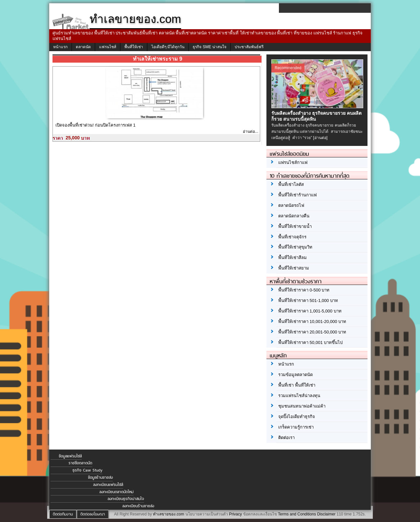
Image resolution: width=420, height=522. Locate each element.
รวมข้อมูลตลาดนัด (295, 375)
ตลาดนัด (83, 47)
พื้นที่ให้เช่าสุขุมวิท (295, 247)
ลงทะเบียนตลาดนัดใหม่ (116, 492)
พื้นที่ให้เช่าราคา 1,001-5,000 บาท (310, 311)
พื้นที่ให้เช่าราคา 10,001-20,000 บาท (312, 321)
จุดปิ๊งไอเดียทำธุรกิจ (297, 417)
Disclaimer (326, 514)
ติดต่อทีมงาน (63, 514)
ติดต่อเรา (286, 438)
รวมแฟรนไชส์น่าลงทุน (299, 396)
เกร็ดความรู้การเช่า (296, 427)
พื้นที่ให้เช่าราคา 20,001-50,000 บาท (312, 332)
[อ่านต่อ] (320, 138)
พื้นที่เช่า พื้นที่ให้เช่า (297, 385)
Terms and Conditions (297, 514)
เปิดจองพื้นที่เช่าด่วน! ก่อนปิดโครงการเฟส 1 (95, 125)
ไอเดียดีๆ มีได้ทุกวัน (168, 47)
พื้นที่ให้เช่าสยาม (294, 268)
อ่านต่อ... (251, 131)
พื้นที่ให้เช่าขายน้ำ (295, 226)
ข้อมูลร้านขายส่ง (100, 477)
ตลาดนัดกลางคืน (294, 216)
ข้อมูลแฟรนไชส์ (70, 456)
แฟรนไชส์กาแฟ (293, 162)
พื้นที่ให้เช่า (134, 47)
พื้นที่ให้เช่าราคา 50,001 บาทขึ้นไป (310, 342)
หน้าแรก (60, 47)
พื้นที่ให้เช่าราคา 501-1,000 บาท (308, 301)
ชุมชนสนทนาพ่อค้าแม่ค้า (302, 406)
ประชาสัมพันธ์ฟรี (249, 47)
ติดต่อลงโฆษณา (93, 514)
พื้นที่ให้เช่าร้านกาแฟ (297, 195)
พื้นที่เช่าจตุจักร (292, 237)
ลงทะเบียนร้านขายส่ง (138, 506)
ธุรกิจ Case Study (87, 470)
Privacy (235, 514)
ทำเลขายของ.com (168, 514)
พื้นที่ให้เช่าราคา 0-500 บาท (304, 290)
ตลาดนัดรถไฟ (291, 205)
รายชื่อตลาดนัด (80, 463)
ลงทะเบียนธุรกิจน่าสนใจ (126, 499)
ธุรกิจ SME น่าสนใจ (210, 47)
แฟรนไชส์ (108, 47)
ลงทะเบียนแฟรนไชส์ (108, 485)
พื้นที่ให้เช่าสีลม (293, 258)
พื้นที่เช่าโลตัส (291, 184)
